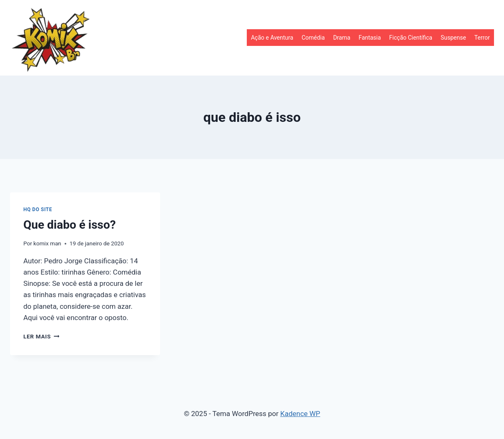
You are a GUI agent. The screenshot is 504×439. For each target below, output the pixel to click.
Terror (482, 38)
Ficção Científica (411, 38)
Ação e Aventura (272, 38)
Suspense (453, 38)
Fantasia (370, 38)
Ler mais (41, 336)
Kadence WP (300, 414)
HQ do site (38, 209)
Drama (342, 38)
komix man (47, 243)
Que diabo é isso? (70, 225)
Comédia (313, 38)
